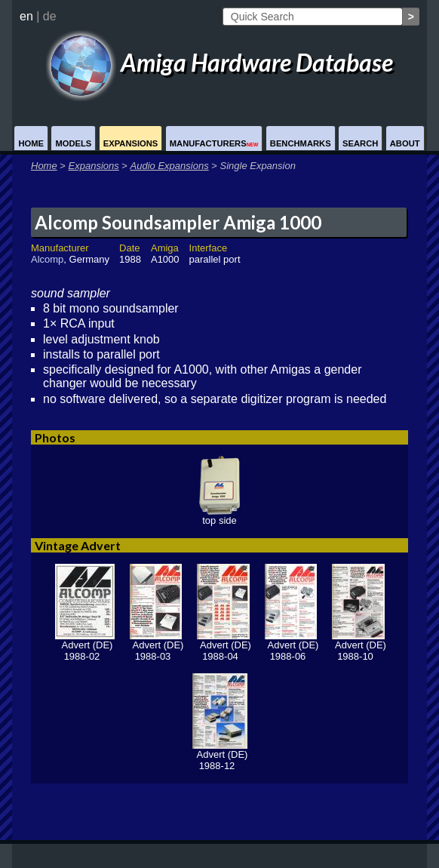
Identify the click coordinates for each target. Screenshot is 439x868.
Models (73, 143)
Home (31, 143)
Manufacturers (214, 143)
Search (360, 143)
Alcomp (47, 259)
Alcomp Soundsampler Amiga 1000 (178, 222)
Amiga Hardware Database (219, 62)
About (405, 143)
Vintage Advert (78, 545)
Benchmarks (301, 143)
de (50, 16)
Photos (55, 437)
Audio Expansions (170, 166)
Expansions (131, 143)
